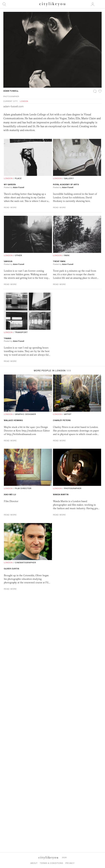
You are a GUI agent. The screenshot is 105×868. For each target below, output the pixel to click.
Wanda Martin (61, 494)
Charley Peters (62, 420)
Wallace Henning (13, 420)
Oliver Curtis (11, 569)
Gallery (69, 178)
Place (18, 178)
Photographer (11, 96)
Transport (21, 332)
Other (19, 255)
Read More (10, 207)
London (24, 101)
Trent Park (59, 261)
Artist (68, 414)
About (34, 863)
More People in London (52, 371)
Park (67, 255)
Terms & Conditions (51, 863)
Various (8, 261)
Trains (7, 338)
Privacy (70, 863)
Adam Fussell (11, 91)
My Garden (10, 184)
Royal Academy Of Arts (66, 184)
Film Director (23, 488)
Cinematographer (26, 563)
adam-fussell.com (13, 106)
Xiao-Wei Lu (10, 494)
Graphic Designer (26, 414)
